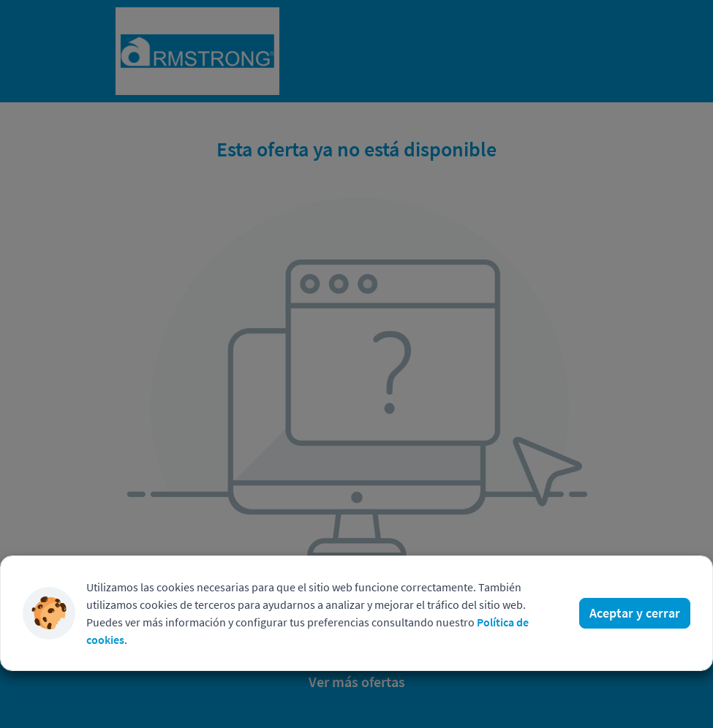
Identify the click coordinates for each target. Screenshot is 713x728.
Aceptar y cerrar (635, 613)
